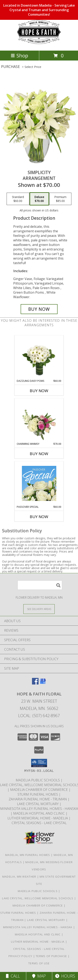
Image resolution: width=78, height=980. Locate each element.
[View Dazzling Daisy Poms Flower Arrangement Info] (39, 357)
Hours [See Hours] (65, 976)
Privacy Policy (20, 956)
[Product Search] (40, 585)
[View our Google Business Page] (43, 683)
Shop (19, 55)
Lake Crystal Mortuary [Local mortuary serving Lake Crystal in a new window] (38, 804)
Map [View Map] (39, 976)
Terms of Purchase (51, 956)
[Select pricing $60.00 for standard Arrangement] (18, 199)
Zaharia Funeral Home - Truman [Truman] (38, 799)
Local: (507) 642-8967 (39, 716)
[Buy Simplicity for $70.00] (39, 309)
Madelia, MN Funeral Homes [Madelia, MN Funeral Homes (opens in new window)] (28, 855)
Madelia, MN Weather (19, 877)
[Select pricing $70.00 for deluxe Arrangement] (39, 199)
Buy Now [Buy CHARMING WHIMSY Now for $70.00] (39, 454)
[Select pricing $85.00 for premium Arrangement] (60, 199)
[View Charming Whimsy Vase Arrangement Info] (39, 420)
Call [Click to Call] (13, 976)
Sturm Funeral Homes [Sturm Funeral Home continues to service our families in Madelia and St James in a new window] (38, 794)
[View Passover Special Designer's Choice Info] (39, 483)
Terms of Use (39, 963)
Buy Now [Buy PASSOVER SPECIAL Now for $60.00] (39, 517)
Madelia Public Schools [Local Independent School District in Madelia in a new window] (38, 780)
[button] (39, 763)
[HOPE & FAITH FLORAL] (39, 44)
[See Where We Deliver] (39, 609)
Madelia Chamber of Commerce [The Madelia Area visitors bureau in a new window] (39, 790)
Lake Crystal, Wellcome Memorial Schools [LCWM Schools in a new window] (38, 898)
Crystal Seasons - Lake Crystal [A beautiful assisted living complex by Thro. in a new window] (39, 823)
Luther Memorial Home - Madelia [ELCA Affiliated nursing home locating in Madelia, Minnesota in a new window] (38, 818)
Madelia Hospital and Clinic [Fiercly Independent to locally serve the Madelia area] (39, 813)
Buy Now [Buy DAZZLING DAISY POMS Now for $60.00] (39, 391)
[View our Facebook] (35, 683)
